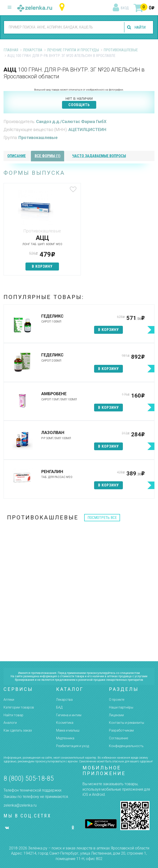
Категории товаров (19, 707)
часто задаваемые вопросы (99, 156)
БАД (59, 707)
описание (17, 156)
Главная (11, 50)
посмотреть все (102, 518)
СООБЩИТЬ (79, 105)
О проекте (117, 700)
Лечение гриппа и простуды (73, 50)
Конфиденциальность (126, 746)
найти (140, 27)
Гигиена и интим (69, 715)
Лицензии (116, 715)
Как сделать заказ (18, 730)
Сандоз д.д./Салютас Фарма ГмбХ (71, 121)
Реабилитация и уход (73, 746)
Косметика (65, 723)
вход (125, 8)
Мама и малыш (68, 730)
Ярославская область (63, 7)
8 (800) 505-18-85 (29, 778)
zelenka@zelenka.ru (20, 805)
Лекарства (33, 50)
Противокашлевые (121, 50)
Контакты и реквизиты (127, 723)
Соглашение (118, 738)
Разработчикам (121, 730)
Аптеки (9, 700)
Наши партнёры (121, 707)
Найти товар (13, 715)
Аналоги (10, 723)
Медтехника (65, 738)
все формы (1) (48, 156)
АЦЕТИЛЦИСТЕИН (87, 129)
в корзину (41, 266)
